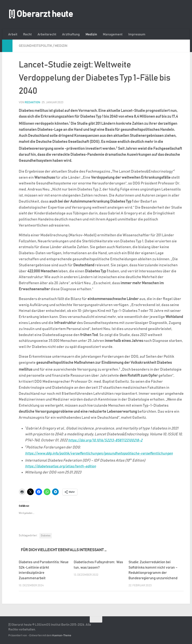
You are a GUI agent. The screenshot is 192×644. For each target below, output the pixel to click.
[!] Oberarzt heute (41, 14)
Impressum (137, 34)
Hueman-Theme (62, 635)
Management (113, 34)
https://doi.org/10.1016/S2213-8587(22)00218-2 (106, 440)
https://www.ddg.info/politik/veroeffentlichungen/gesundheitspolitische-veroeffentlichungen (104, 453)
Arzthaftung (71, 34)
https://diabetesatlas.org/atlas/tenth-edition (63, 466)
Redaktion (32, 102)
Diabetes (46, 535)
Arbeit (13, 34)
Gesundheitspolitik (35, 46)
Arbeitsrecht (47, 34)
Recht (27, 34)
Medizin (91, 34)
